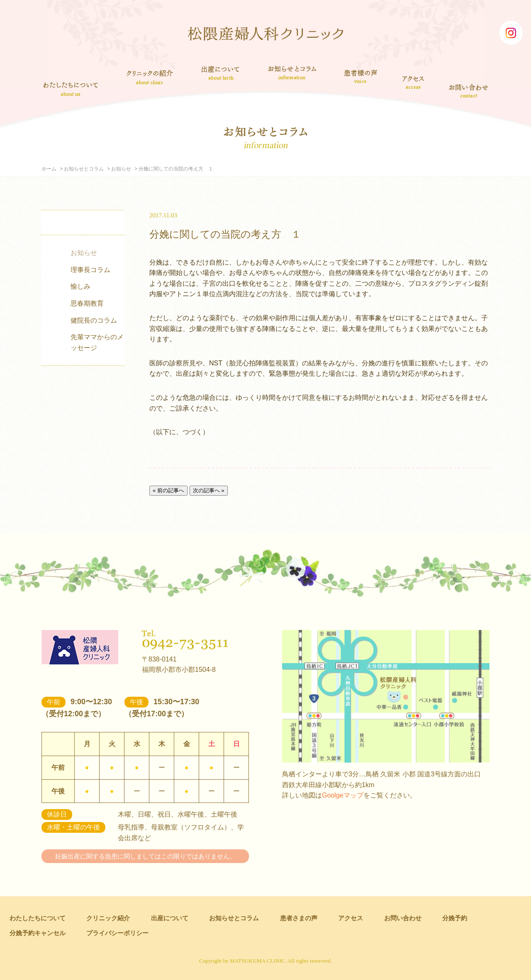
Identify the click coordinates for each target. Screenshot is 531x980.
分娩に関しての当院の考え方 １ (225, 234)
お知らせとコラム (292, 73)
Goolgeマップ (343, 795)
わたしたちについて (71, 89)
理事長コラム (90, 270)
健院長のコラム (94, 320)
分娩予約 (455, 918)
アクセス (414, 82)
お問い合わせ (469, 90)
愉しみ (80, 286)
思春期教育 (87, 303)
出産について (220, 73)
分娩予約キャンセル (38, 933)
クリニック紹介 (150, 78)
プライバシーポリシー (117, 933)
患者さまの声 (361, 75)
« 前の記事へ (168, 490)
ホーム (49, 169)
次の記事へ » (209, 490)
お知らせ (121, 169)
